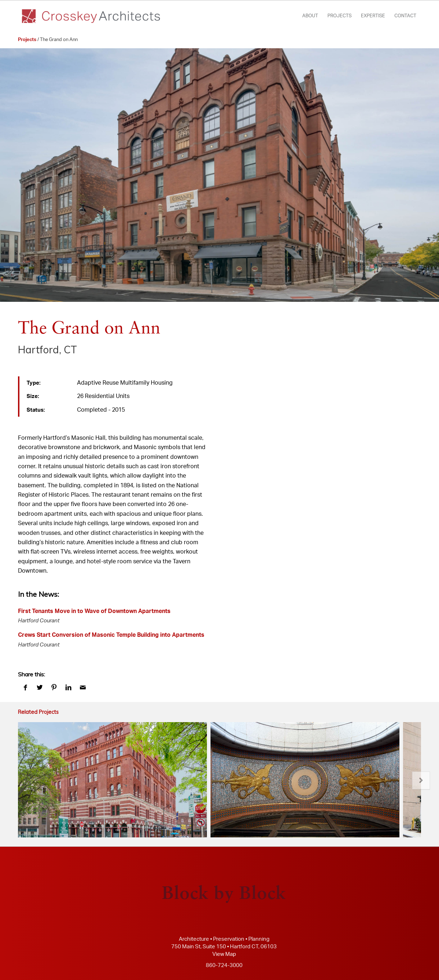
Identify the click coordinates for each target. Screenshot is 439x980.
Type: (34, 383)
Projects (27, 40)
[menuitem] (310, 16)
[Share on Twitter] (40, 688)
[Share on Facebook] (25, 688)
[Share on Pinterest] (54, 688)
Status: (36, 410)
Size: (33, 396)
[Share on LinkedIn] (68, 688)
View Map (224, 954)
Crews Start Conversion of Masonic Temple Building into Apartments (111, 635)
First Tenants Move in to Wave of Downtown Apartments (94, 611)
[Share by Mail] (83, 688)
